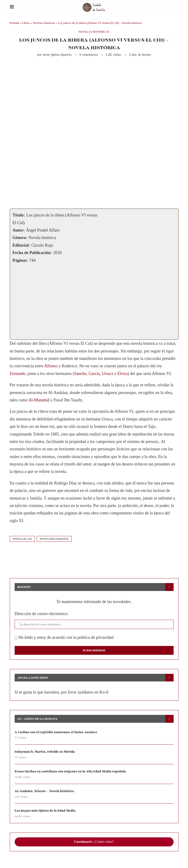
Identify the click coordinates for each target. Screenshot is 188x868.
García (94, 374)
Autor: (19, 230)
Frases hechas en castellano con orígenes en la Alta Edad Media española (72, 772)
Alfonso (51, 366)
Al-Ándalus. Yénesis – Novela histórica (45, 791)
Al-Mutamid (39, 400)
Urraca (107, 374)
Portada (14, 23)
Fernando (18, 374)
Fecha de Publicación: (32, 253)
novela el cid (22, 539)
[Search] (176, 7)
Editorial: (21, 245)
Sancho (80, 374)
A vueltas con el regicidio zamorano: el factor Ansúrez (57, 732)
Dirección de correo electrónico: (42, 614)
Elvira (122, 374)
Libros (26, 23)
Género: (20, 238)
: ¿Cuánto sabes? (94, 842)
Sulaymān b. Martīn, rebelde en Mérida (46, 752)
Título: (19, 215)
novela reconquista (54, 539)
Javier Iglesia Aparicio (57, 55)
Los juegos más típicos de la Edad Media (46, 811)
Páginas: (20, 260)
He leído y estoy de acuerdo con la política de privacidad (64, 637)
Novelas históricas (44, 23)
